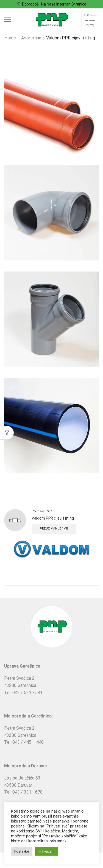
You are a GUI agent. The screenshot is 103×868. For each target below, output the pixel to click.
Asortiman (31, 38)
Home (10, 38)
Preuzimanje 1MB (54, 529)
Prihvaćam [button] (47, 851)
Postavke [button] (22, 851)
